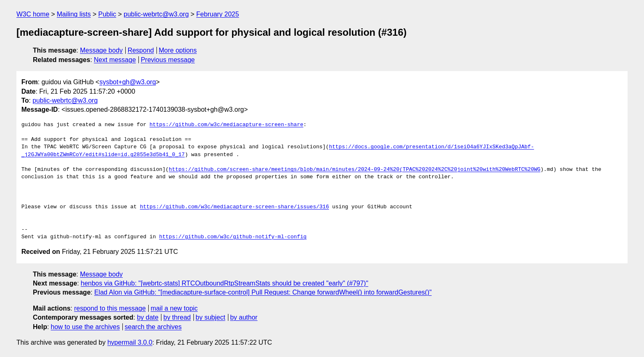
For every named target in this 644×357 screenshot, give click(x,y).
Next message (115, 60)
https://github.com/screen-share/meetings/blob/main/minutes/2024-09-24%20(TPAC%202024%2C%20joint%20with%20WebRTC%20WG (355, 170)
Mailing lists (74, 14)
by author (244, 317)
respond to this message (110, 308)
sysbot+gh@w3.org (128, 82)
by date (147, 317)
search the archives (153, 327)
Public (107, 14)
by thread (177, 317)
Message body (101, 50)
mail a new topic (174, 308)
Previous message (168, 60)
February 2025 (218, 14)
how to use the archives (85, 327)
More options (178, 50)
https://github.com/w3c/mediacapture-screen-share (226, 125)
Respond (141, 50)
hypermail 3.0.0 (130, 342)
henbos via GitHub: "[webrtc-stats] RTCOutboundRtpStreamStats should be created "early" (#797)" (225, 283)
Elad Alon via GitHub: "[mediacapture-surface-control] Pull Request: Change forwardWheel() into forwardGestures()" (263, 292)
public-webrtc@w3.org (156, 14)
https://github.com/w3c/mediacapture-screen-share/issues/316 (235, 207)
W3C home (33, 14)
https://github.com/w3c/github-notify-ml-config (233, 237)
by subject (210, 317)
